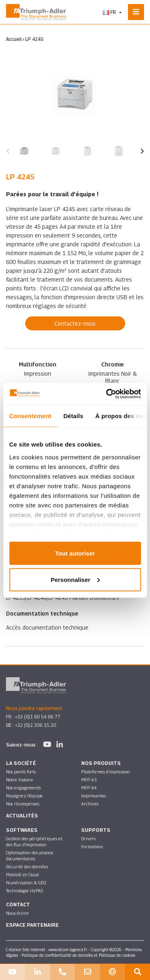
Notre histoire (20, 780)
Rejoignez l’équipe (24, 796)
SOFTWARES (22, 830)
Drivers (88, 838)
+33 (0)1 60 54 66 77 (37, 717)
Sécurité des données (27, 866)
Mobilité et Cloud (22, 874)
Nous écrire (17, 913)
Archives (90, 804)
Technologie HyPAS (25, 890)
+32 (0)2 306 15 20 (35, 725)
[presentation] (8, 151)
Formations (92, 846)
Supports (96, 830)
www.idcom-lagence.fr (68, 950)
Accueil (14, 39)
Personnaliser (75, 579)
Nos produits (101, 763)
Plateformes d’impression (106, 772)
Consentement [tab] (30, 416)
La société (21, 763)
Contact (18, 905)
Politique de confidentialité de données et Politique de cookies (78, 955)
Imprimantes (94, 796)
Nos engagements (23, 788)
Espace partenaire (32, 925)
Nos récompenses (23, 804)
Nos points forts (21, 772)
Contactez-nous (75, 323)
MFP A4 (89, 788)
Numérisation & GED (26, 882)
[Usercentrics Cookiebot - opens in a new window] (107, 394)
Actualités (22, 816)
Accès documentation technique (47, 627)
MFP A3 (89, 780)
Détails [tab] (73, 416)
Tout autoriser (75, 553)
